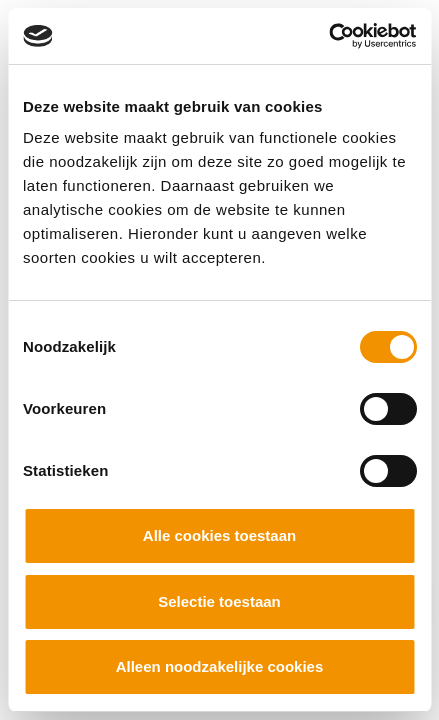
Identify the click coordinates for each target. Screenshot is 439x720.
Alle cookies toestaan (219, 535)
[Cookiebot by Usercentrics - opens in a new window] (328, 36)
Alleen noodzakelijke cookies (220, 666)
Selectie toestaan (219, 601)
